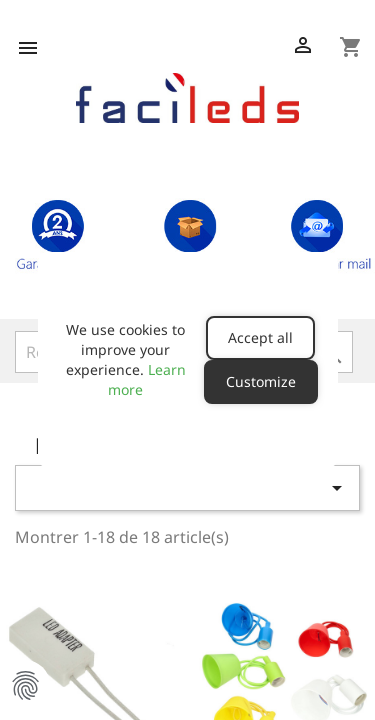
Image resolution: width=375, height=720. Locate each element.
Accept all (260, 337)
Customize (261, 381)
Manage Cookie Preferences (25, 685)
